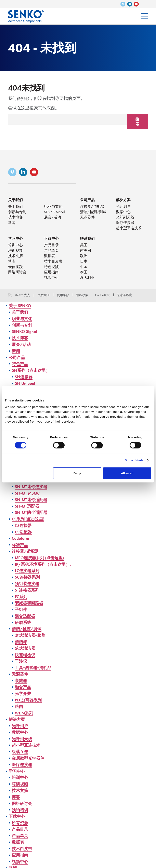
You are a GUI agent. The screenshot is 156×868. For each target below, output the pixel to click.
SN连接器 (24, 378)
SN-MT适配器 (28, 506)
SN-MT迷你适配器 (32, 500)
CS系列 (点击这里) (29, 519)
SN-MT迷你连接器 (32, 487)
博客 (12, 263)
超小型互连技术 (129, 229)
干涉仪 (21, 660)
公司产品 (87, 200)
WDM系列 (24, 711)
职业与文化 (53, 207)
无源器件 (87, 218)
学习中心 (15, 240)
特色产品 (20, 365)
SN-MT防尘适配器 (32, 512)
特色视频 (51, 268)
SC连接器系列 (28, 576)
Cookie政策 (102, 297)
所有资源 (20, 820)
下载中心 (51, 240)
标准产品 (20, 545)
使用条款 (63, 297)
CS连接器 (24, 525)
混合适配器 (25, 615)
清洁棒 (21, 641)
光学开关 (23, 692)
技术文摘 (15, 257)
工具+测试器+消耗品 (34, 666)
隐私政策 (82, 297)
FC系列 (21, 596)
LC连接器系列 (28, 570)
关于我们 (15, 200)
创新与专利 (17, 213)
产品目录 (51, 246)
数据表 (50, 257)
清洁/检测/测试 (93, 213)
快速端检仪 (25, 653)
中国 (84, 268)
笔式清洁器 (25, 647)
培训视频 (15, 252)
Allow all (127, 473)
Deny (77, 473)
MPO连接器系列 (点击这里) (41, 557)
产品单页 (51, 252)
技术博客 (15, 218)
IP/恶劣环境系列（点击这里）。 (46, 564)
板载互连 (20, 750)
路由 (19, 705)
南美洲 (86, 252)
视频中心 (51, 279)
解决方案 (123, 200)
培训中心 (15, 246)
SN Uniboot (25, 384)
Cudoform (21, 538)
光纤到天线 (125, 218)
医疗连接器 (125, 224)
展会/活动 (53, 218)
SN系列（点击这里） (32, 371)
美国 (84, 246)
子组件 (21, 609)
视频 (13, 865)
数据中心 (123, 213)
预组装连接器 (28, 583)
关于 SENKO (20, 307)
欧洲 (84, 257)
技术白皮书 (53, 263)
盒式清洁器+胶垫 (31, 634)
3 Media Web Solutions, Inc (10, 297)
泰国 (84, 274)
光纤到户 (123, 207)
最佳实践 (15, 268)
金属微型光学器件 (29, 756)
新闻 (12, 224)
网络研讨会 (17, 274)
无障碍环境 (124, 297)
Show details (134, 460)
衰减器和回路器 (30, 602)
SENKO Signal (54, 213)
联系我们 (87, 240)
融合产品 (23, 685)
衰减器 (21, 679)
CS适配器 (24, 532)
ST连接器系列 (28, 589)
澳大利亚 (87, 279)
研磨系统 (23, 621)
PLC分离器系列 (29, 698)
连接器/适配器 (92, 207)
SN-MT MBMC (28, 493)
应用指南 (51, 274)
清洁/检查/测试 (27, 628)
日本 (84, 263)
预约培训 (20, 807)
